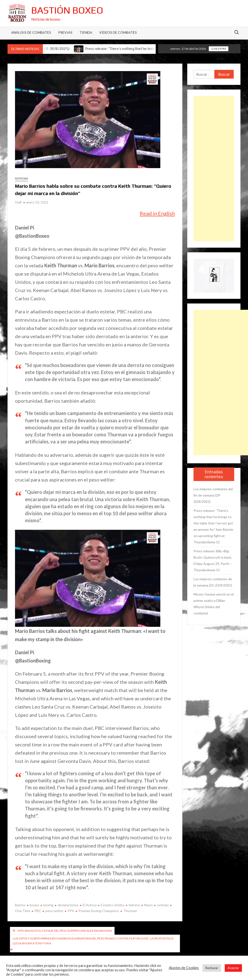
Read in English (157, 213)
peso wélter (54, 911)
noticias (163, 905)
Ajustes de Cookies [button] (184, 968)
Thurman (130, 911)
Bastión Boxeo (67, 10)
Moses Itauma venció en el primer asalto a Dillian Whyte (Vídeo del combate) (214, 604)
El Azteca (90, 905)
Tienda (86, 32)
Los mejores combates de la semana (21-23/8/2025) (213, 582)
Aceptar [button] (233, 968)
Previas (65, 32)
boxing (48, 905)
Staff (18, 202)
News (148, 905)
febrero (134, 905)
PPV (71, 911)
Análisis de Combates (31, 32)
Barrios (20, 905)
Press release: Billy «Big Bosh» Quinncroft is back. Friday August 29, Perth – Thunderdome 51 (213, 560)
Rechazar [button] (212, 968)
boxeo (35, 905)
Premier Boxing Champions (99, 911)
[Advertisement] (214, 169)
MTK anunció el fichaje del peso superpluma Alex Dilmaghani (65, 931)
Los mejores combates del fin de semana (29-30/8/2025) (213, 495)
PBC (38, 911)
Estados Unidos (113, 905)
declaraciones (68, 905)
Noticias (21, 178)
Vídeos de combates (118, 32)
